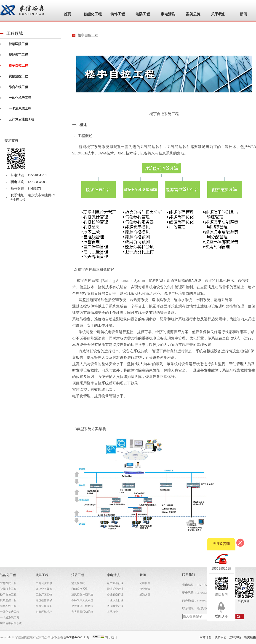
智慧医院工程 (18, 44)
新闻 (143, 575)
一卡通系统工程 (20, 109)
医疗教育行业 (115, 606)
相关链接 (250, 637)
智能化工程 (8, 575)
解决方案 (145, 595)
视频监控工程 (18, 76)
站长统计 (111, 637)
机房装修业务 (44, 606)
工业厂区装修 (44, 595)
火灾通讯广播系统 (82, 606)
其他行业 (112, 612)
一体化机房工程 (20, 98)
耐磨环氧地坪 (44, 612)
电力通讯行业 (115, 583)
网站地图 (205, 637)
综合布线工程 (18, 87)
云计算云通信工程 (21, 119)
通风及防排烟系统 (82, 595)
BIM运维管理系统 (11, 623)
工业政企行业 (115, 600)
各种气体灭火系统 (82, 600)
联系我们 (220, 637)
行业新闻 (145, 589)
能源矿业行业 (115, 589)
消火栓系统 (78, 583)
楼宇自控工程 (18, 66)
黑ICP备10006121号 (77, 637)
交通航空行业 (115, 595)
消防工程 (78, 575)
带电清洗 (113, 575)
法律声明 (235, 637)
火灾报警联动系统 (82, 612)
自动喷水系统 (80, 589)
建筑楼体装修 (44, 600)
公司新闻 (145, 583)
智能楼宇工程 (18, 55)
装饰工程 (42, 575)
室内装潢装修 (44, 583)
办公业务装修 (44, 589)
